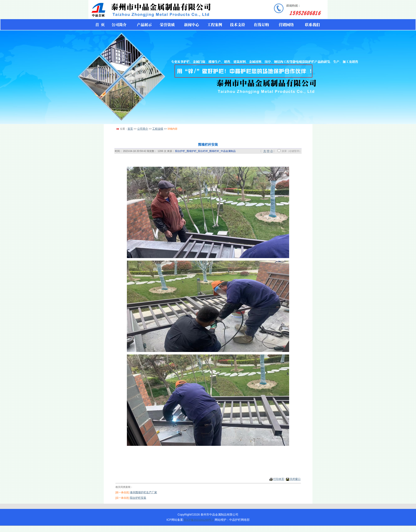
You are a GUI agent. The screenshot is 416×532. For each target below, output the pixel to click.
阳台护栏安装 (138, 498)
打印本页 (279, 479)
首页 (130, 129)
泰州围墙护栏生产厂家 (144, 492)
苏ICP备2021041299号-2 (199, 520)
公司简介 (143, 129)
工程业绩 (158, 129)
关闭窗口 (295, 479)
